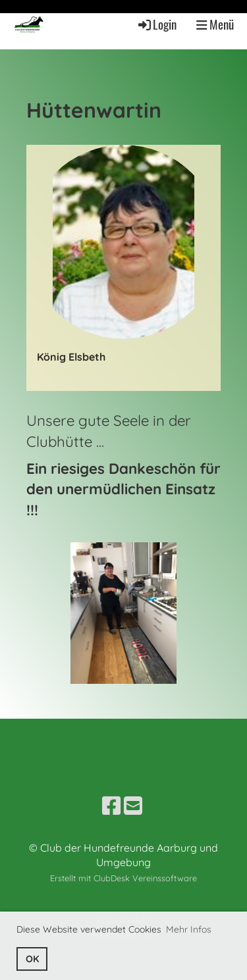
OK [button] (32, 959)
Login (156, 24)
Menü (215, 24)
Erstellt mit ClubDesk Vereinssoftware (123, 878)
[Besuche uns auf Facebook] (111, 806)
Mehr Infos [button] (189, 929)
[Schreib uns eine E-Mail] (133, 806)
